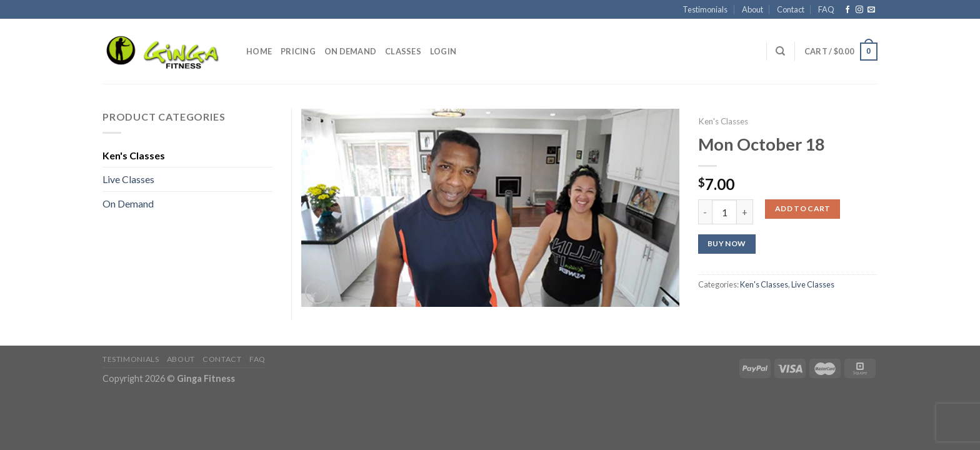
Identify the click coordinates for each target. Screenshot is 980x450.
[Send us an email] (871, 10)
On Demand (350, 51)
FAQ (826, 9)
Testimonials (705, 9)
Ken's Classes (723, 121)
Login (443, 51)
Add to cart (803, 208)
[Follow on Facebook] (847, 10)
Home (259, 51)
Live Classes (813, 284)
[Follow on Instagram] (859, 10)
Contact (791, 9)
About (752, 9)
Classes (403, 51)
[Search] (780, 51)
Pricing (298, 51)
